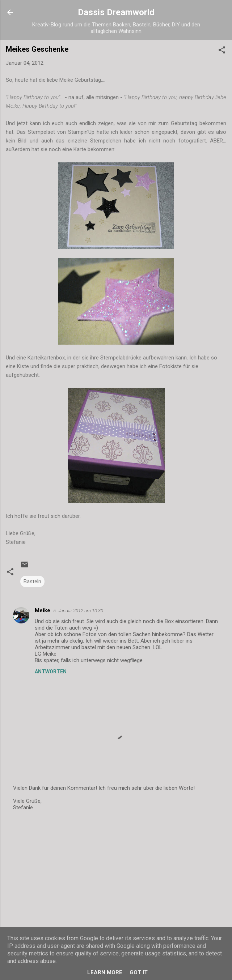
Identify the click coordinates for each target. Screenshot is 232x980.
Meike (43, 610)
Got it (139, 972)
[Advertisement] (116, 874)
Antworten (51, 672)
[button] (222, 51)
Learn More (105, 972)
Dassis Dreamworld (116, 12)
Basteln (32, 581)
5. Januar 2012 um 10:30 (78, 611)
